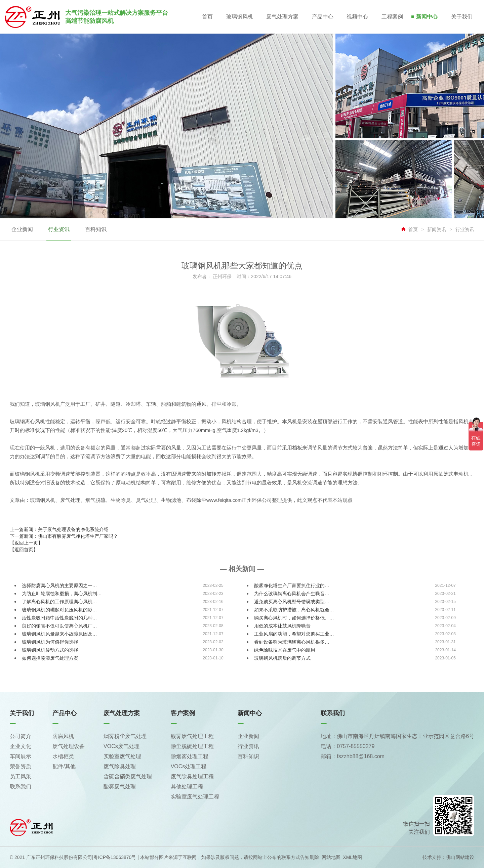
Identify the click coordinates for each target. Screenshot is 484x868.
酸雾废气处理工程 (192, 736)
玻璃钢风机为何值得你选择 (50, 642)
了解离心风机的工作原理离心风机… (59, 602)
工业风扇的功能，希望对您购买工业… (294, 634)
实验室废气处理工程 (195, 797)
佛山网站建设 (460, 857)
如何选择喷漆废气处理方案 (50, 658)
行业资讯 (59, 229)
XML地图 (352, 857)
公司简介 (21, 736)
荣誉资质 (21, 766)
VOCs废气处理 (122, 746)
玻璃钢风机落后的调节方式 (282, 658)
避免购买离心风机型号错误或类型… (292, 602)
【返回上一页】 (26, 543)
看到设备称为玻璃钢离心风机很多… (292, 642)
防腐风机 (63, 736)
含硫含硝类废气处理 (128, 776)
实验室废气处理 (122, 756)
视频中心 (357, 17)
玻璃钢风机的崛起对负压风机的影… (59, 610)
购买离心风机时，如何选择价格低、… (294, 618)
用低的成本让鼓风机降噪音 (282, 626)
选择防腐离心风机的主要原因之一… (59, 585)
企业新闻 (22, 229)
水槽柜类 (63, 756)
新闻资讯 (437, 229)
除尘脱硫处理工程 (192, 746)
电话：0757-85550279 (348, 746)
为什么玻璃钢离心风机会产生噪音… (292, 594)
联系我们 (21, 787)
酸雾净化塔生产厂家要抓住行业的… (292, 585)
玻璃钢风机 (239, 17)
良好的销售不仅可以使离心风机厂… (59, 626)
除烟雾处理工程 (190, 756)
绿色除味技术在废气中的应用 (285, 650)
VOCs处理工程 (189, 766)
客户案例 (183, 713)
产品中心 (322, 17)
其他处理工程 (187, 787)
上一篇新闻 (59, 529)
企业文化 (21, 746)
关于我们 (462, 17)
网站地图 (331, 857)
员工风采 (21, 776)
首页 (206, 17)
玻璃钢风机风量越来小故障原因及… (59, 634)
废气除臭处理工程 (192, 776)
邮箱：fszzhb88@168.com (353, 756)
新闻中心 (427, 17)
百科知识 (95, 229)
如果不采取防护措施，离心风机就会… (294, 610)
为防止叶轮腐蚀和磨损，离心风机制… (62, 594)
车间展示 (21, 756)
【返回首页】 (24, 550)
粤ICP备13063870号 (115, 857)
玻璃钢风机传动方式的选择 (50, 650)
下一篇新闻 (64, 536)
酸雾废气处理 (120, 787)
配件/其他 (64, 766)
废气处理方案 (282, 17)
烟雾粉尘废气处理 (125, 736)
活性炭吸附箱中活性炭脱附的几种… (59, 618)
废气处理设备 (69, 746)
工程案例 (392, 17)
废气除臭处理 (120, 766)
